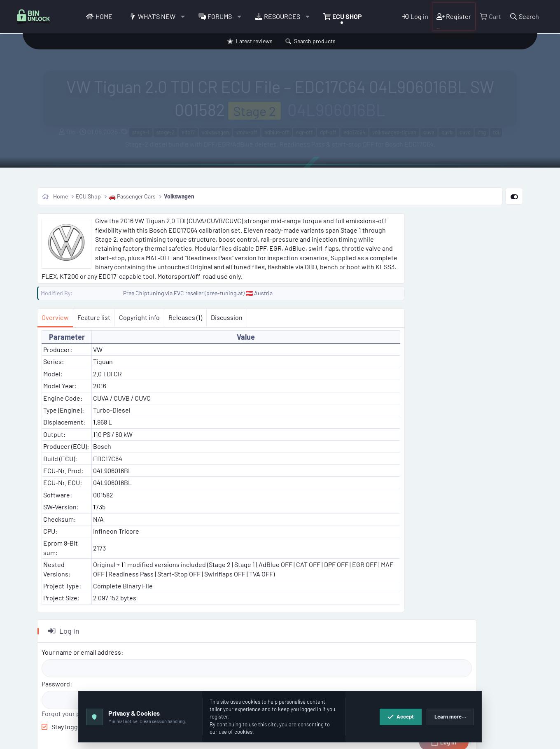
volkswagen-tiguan (394, 132)
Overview (55, 317)
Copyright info (139, 317)
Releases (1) (185, 317)
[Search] (524, 16)
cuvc (465, 132)
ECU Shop (347, 16)
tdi (496, 132)
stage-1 (141, 132)
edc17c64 (354, 132)
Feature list (94, 317)
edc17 (188, 132)
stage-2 (166, 132)
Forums (220, 16)
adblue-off (277, 132)
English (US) (69, 738)
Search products (315, 41)
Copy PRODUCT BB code (443, 629)
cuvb (447, 132)
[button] (183, 16)
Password (426, 278)
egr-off (304, 132)
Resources (282, 16)
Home (104, 16)
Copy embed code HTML (442, 665)
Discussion (227, 317)
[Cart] (490, 16)
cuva (429, 132)
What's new (157, 16)
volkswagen (215, 132)
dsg (482, 132)
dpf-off (328, 132)
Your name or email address (452, 246)
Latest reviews (254, 41)
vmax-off (247, 132)
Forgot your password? (445, 307)
